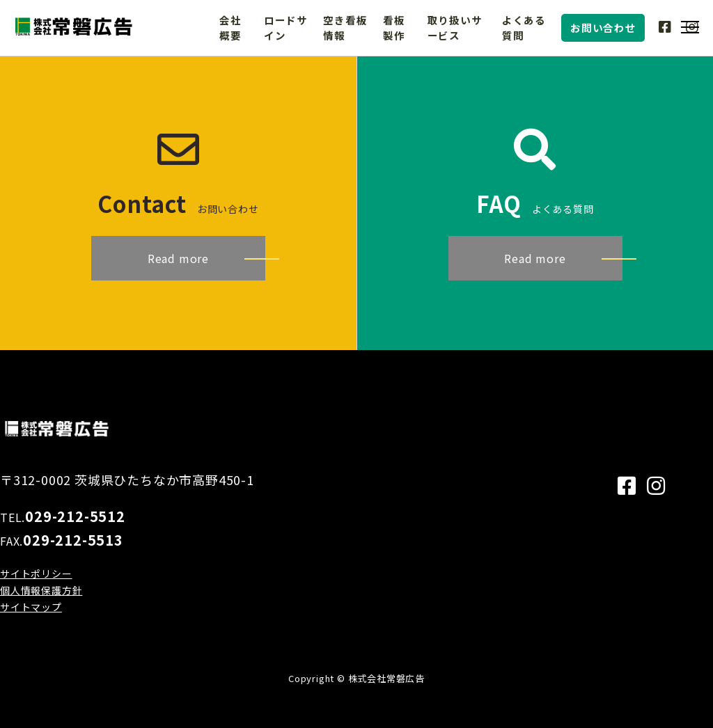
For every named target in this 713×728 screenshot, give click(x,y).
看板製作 (394, 27)
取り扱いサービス (455, 27)
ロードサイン (286, 27)
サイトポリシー (36, 573)
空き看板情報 (345, 27)
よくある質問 (524, 27)
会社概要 (230, 27)
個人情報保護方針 (41, 590)
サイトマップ (31, 607)
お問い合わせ (603, 27)
